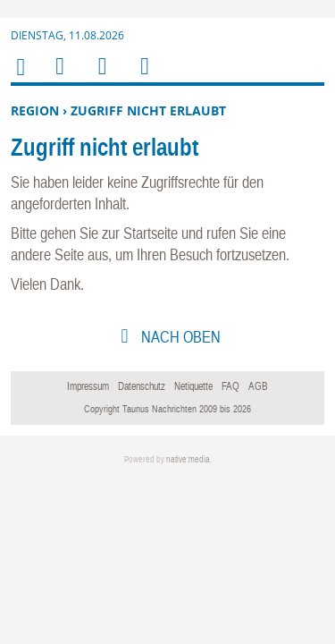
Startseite (151, 233)
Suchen (99, 77)
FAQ (230, 386)
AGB (258, 386)
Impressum (88, 386)
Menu (59, 77)
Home (20, 78)
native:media (188, 459)
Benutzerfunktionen (143, 77)
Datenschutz (142, 386)
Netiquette (193, 386)
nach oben (179, 337)
